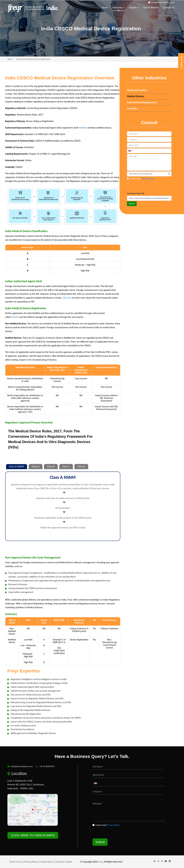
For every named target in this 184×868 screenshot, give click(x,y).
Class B (51, 466)
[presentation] (150, 186)
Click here (67, 298)
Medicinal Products (137, 90)
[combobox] (131, 151)
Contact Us (169, 7)
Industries (118, 7)
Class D (81, 466)
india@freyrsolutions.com (163, 2)
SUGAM (15, 317)
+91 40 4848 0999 (47, 766)
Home (105, 7)
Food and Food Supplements (142, 102)
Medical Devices (135, 96)
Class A (36, 466)
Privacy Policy (148, 179)
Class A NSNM (17, 466)
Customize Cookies (63, 862)
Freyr (100, 862)
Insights (134, 7)
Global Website (151, 7)
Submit (132, 204)
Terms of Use (16, 862)
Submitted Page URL (136, 193)
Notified (83, 128)
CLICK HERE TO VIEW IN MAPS (33, 835)
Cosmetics (132, 109)
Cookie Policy (46, 862)
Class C (66, 466)
